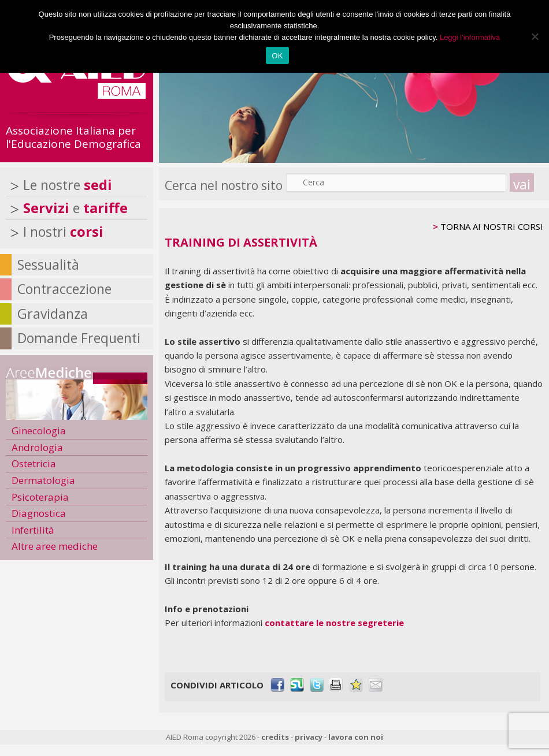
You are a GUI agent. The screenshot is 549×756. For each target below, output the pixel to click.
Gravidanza (53, 314)
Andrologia (37, 447)
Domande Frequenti (79, 338)
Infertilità (33, 530)
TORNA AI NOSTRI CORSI (492, 226)
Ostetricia (34, 463)
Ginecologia (39, 431)
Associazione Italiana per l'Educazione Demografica (73, 137)
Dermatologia (43, 480)
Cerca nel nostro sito (224, 185)
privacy (309, 737)
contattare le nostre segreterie (334, 623)
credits (275, 737)
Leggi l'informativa (470, 37)
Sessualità (48, 265)
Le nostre (68, 185)
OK (277, 56)
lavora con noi (356, 737)
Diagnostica (39, 513)
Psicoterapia (40, 497)
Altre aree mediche (55, 546)
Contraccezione (64, 289)
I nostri (63, 232)
